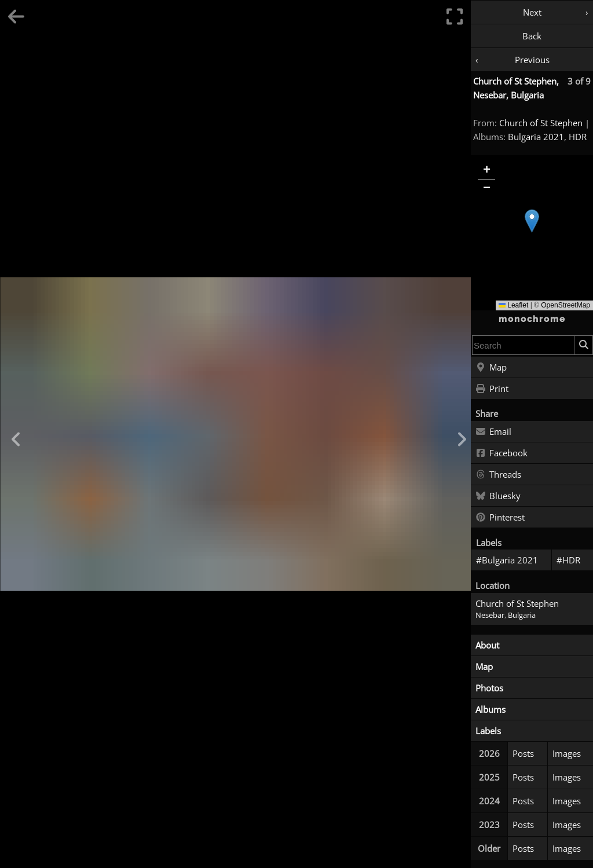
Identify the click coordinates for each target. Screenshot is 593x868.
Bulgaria (522, 615)
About (487, 645)
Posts (523, 753)
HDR (578, 137)
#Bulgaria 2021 (507, 560)
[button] (532, 221)
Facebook (502, 453)
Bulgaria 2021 (536, 137)
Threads (498, 475)
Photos (489, 688)
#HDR (568, 560)
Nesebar (490, 615)
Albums (490, 709)
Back (532, 36)
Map (491, 368)
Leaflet (513, 305)
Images (567, 753)
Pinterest (500, 518)
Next (532, 12)
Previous (532, 60)
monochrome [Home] (532, 319)
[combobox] (523, 345)
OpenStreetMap (565, 305)
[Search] (583, 345)
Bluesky (498, 496)
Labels (488, 731)
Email (493, 432)
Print (492, 389)
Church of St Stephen (541, 123)
